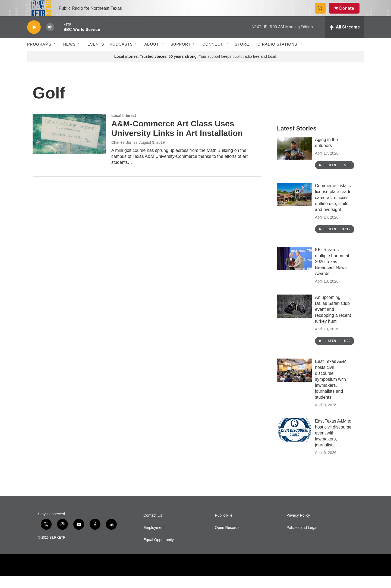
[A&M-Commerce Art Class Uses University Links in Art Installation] (69, 146)
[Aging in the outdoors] (295, 161)
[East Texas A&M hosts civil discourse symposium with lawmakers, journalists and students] (295, 382)
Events (96, 56)
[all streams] (344, 39)
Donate (350, 14)
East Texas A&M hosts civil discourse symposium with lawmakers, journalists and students (331, 392)
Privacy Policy (298, 528)
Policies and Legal (302, 540)
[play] (34, 39)
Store (242, 56)
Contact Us (153, 528)
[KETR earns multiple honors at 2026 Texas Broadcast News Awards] (295, 271)
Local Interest (124, 128)
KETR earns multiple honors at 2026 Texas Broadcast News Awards (332, 274)
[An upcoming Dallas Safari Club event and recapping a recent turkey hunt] (295, 318)
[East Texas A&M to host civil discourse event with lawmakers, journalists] (295, 442)
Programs (39, 56)
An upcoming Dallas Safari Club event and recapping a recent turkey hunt (333, 322)
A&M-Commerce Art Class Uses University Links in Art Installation (177, 140)
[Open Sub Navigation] (56, 56)
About (152, 56)
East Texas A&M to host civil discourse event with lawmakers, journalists (333, 445)
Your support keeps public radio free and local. (196, 69)
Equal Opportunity (159, 552)
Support (181, 56)
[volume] (50, 39)
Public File (224, 528)
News (70, 56)
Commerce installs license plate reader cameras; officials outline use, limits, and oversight (334, 210)
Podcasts (121, 56)
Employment (154, 540)
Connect (213, 56)
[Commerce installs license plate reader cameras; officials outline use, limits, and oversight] (295, 207)
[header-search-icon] (323, 14)
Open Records (227, 540)
